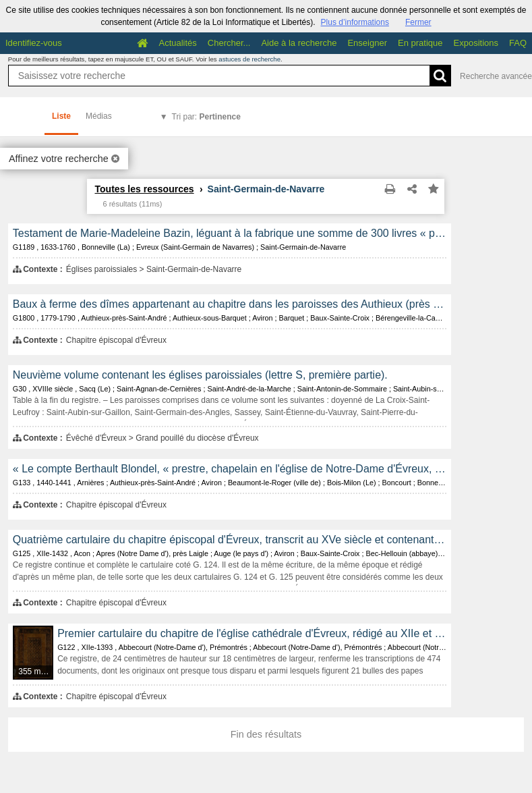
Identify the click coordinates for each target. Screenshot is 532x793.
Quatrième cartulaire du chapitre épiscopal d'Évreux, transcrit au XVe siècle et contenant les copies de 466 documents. (230, 540)
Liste (61, 116)
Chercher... (229, 43)
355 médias (36, 672)
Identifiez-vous (34, 43)
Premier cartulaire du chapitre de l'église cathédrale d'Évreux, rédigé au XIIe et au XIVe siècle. (252, 633)
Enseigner (367, 43)
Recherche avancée (496, 76)
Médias (99, 116)
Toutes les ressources (144, 189)
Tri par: (206, 117)
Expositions (476, 43)
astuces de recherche (249, 59)
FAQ (518, 43)
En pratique (420, 43)
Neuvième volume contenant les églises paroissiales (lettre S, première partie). (200, 375)
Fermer (418, 22)
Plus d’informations (355, 22)
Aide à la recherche (299, 43)
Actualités (177, 43)
